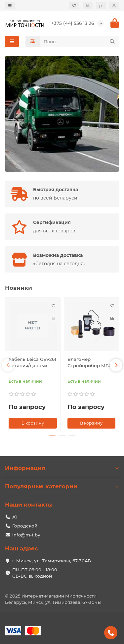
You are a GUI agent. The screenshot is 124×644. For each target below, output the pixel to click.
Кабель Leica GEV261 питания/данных (32, 362)
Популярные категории (62, 486)
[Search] (80, 41)
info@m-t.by (26, 535)
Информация (62, 468)
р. (101, 6)
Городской (25, 526)
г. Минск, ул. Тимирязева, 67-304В (52, 561)
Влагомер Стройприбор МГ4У (91, 362)
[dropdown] (10, 6)
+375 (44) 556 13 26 (73, 23)
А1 (15, 517)
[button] (8, 365)
